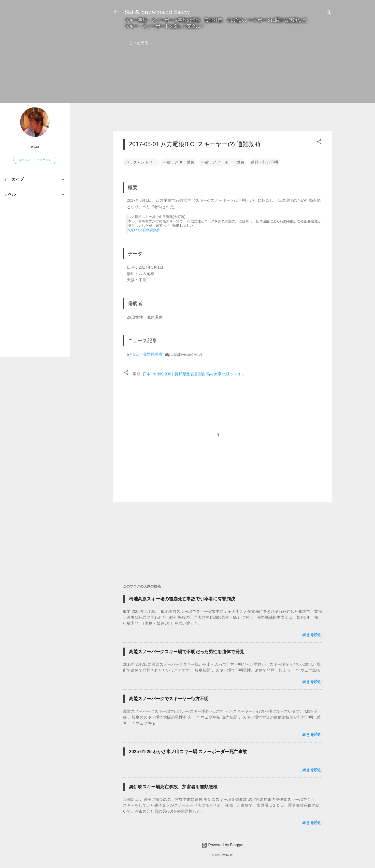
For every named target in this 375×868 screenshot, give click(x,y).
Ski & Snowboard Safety (158, 12)
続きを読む (312, 635)
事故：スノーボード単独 (223, 162)
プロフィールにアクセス (35, 160)
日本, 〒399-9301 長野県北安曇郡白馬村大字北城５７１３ (194, 374)
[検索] (329, 13)
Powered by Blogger (223, 845)
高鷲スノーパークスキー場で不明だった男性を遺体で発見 (187, 652)
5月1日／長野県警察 (144, 230)
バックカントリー (141, 162)
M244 (35, 147)
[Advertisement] (222, 93)
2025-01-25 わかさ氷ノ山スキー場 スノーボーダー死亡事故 (188, 752)
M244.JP (227, 855)
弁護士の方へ (161, 43)
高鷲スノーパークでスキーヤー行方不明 (169, 699)
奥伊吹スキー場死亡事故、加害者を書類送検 (173, 787)
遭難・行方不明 (264, 162)
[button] (319, 143)
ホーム (135, 43)
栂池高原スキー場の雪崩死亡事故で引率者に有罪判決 (182, 599)
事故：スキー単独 (179, 162)
